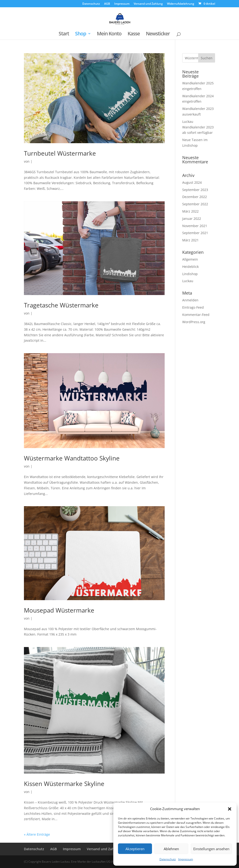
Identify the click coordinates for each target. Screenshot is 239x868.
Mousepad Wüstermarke (59, 610)
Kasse (134, 34)
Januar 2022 (192, 219)
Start (64, 34)
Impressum (186, 859)
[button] (230, 809)
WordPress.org (194, 322)
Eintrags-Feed (193, 307)
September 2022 (195, 204)
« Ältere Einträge (37, 834)
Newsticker (158, 34)
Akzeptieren (135, 849)
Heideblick (190, 267)
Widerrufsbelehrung (181, 4)
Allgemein (190, 259)
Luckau (188, 281)
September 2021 (195, 233)
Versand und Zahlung (148, 4)
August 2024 (192, 182)
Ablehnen (171, 849)
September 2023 (195, 190)
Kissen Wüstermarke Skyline (64, 784)
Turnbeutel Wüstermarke (60, 153)
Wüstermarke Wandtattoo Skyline (72, 458)
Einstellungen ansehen (211, 849)
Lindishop (190, 274)
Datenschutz (168, 859)
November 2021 (195, 226)
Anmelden (190, 300)
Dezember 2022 (195, 197)
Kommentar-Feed (196, 315)
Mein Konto (109, 34)
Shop (81, 34)
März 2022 (190, 211)
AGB (107, 4)
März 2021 (190, 240)
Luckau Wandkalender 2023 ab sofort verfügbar (198, 127)
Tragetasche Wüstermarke (61, 305)
